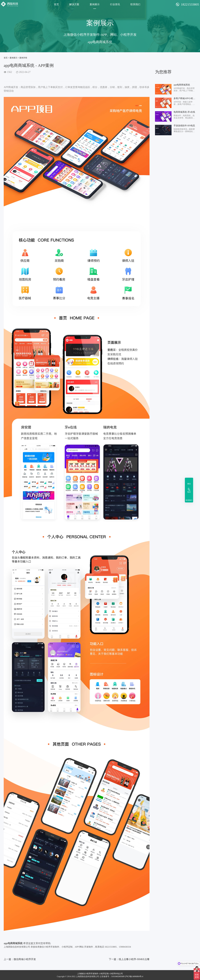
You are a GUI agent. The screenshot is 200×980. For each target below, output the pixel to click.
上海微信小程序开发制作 (88, 974)
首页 (56, 4)
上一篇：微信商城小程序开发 (20, 959)
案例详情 (23, 58)
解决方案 (74, 4)
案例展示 (95, 4)
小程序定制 (104, 974)
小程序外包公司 (116, 974)
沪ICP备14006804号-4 (134, 976)
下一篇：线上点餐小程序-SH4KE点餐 (129, 959)
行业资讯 (115, 4)
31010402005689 (118, 976)
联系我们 (135, 4)
